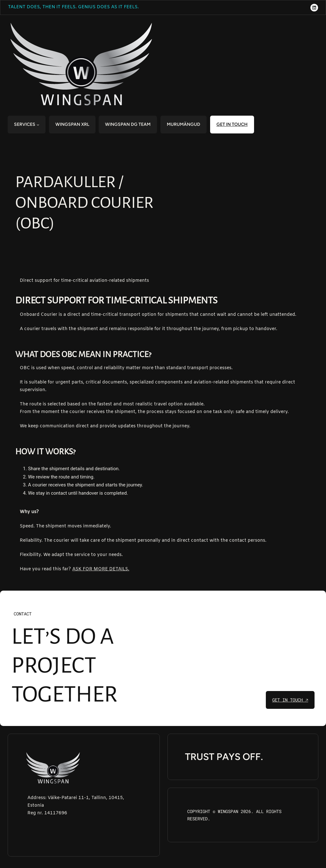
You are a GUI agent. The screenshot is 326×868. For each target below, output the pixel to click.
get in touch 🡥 (290, 700)
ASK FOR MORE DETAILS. (101, 569)
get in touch (232, 124)
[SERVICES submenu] (38, 125)
